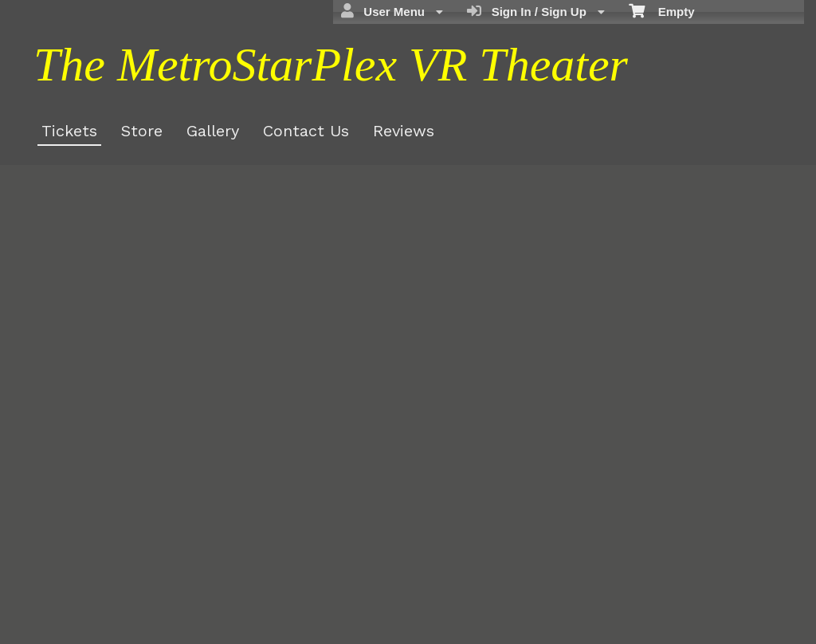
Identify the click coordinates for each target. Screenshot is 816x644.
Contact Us (306, 131)
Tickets (69, 131)
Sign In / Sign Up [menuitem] (536, 11)
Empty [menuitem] (662, 10)
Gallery (213, 131)
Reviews (404, 131)
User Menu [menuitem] (392, 11)
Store (142, 131)
